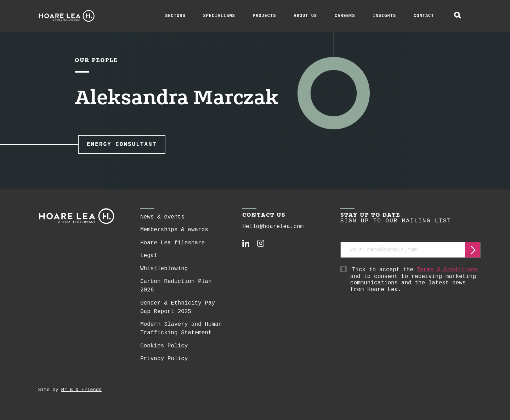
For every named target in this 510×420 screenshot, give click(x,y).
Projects (265, 16)
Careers (345, 16)
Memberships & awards (174, 230)
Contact (424, 16)
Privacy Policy (164, 359)
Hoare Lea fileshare (172, 243)
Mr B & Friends (81, 390)
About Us (305, 16)
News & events (162, 217)
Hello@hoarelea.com (273, 227)
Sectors (175, 16)
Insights (384, 16)
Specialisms (219, 16)
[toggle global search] (458, 16)
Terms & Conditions (447, 270)
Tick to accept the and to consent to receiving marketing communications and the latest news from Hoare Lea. (416, 280)
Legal (149, 256)
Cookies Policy (164, 346)
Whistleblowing (164, 269)
